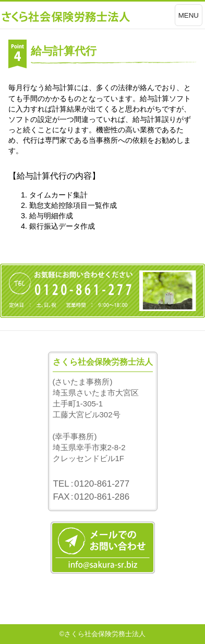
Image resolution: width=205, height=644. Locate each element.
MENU (189, 15)
